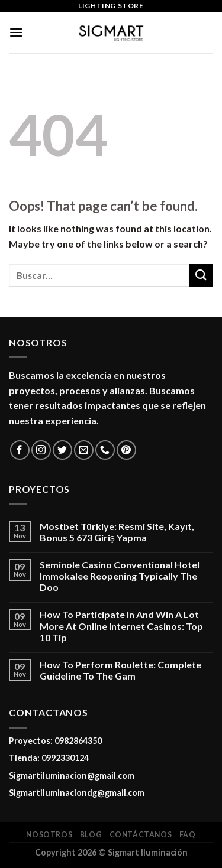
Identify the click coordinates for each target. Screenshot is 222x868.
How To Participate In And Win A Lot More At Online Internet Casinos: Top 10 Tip (121, 625)
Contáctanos (141, 835)
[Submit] (201, 275)
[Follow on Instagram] (41, 450)
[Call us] (105, 450)
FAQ (188, 835)
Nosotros (49, 835)
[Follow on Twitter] (62, 450)
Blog (91, 835)
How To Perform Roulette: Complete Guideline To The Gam (120, 670)
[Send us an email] (84, 450)
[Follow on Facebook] (20, 450)
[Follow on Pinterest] (126, 450)
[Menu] (16, 32)
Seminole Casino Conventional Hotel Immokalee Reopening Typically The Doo (120, 576)
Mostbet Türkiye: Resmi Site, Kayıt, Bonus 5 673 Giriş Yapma (117, 532)
